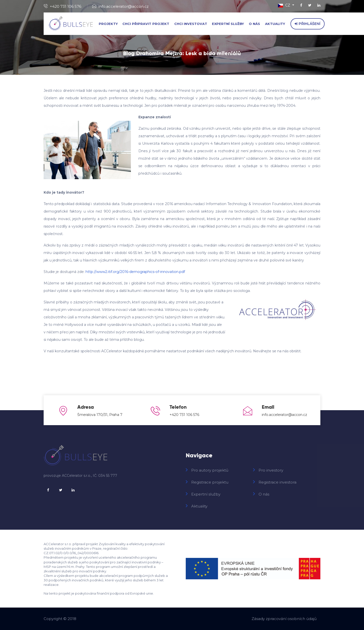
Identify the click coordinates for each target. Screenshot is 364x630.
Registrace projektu (210, 482)
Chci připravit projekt (146, 24)
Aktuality (275, 24)
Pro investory (271, 470)
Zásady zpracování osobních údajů (284, 619)
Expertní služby (228, 24)
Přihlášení (308, 24)
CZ (285, 5)
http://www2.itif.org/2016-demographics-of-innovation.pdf (135, 272)
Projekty (108, 24)
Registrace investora (277, 482)
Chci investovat (191, 24)
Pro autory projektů (210, 470)
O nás (254, 24)
